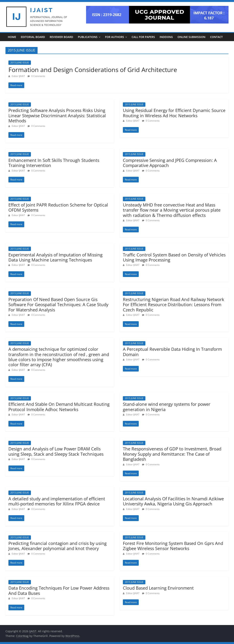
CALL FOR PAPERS (143, 37)
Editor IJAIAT (19, 76)
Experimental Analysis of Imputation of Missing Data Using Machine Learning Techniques (55, 257)
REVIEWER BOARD (61, 37)
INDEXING (166, 37)
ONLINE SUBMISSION (191, 37)
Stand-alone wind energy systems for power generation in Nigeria (167, 407)
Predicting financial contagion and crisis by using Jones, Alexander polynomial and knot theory (58, 546)
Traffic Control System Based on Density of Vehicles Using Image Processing (174, 257)
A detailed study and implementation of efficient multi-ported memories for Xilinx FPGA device (57, 501)
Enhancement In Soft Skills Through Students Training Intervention (54, 163)
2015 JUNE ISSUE (20, 63)
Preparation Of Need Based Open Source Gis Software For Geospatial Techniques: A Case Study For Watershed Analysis (58, 304)
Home (12, 37)
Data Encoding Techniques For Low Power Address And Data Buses (59, 590)
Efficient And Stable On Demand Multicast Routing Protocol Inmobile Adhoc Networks (59, 407)
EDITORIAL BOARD (33, 37)
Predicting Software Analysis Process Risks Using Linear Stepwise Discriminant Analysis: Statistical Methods (57, 115)
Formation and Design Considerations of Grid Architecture (93, 70)
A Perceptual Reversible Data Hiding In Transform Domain (172, 352)
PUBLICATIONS (88, 37)
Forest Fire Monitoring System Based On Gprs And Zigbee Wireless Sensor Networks (173, 546)
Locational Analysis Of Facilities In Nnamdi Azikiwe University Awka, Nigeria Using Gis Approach (173, 501)
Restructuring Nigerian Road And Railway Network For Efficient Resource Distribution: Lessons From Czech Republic (174, 304)
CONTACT (216, 37)
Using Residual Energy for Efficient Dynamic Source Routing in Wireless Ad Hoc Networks (174, 113)
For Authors (115, 37)
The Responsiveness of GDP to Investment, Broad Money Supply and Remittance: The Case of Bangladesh (172, 454)
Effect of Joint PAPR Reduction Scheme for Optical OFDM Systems (58, 207)
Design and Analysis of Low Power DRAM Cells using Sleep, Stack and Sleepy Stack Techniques (56, 451)
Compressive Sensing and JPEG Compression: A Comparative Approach (170, 163)
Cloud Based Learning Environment (158, 588)
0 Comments (36, 76)
